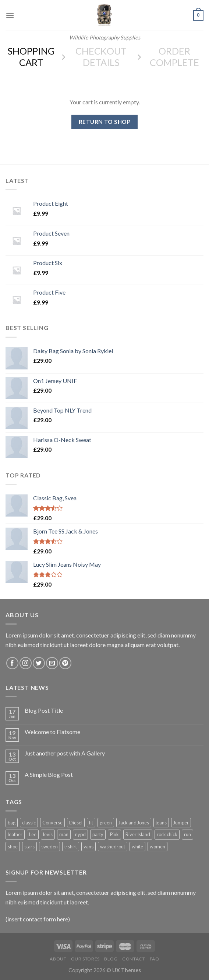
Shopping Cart (31, 57)
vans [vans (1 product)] (88, 847)
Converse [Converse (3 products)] (52, 823)
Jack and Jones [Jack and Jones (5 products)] (134, 823)
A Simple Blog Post (49, 774)
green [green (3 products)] (106, 823)
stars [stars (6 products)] (29, 847)
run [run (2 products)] (187, 834)
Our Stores (85, 959)
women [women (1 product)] (157, 847)
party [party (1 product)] (98, 834)
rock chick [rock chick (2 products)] (167, 834)
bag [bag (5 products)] (12, 823)
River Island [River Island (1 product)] (138, 834)
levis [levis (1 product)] (48, 834)
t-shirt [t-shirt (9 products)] (71, 847)
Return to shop (105, 122)
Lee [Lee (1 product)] (33, 834)
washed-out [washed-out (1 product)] (113, 847)
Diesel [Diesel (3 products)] (76, 823)
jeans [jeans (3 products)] (161, 823)
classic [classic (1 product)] (29, 823)
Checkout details (101, 57)
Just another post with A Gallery (65, 753)
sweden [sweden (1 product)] (49, 847)
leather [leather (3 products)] (15, 834)
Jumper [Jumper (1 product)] (181, 823)
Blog (111, 959)
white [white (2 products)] (137, 847)
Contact (134, 959)
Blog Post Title (44, 710)
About (58, 959)
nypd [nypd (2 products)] (80, 834)
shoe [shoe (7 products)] (13, 847)
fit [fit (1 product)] (91, 823)
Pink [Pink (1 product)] (114, 834)
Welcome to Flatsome (52, 732)
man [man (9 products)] (64, 834)
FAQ (155, 959)
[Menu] (10, 15)
